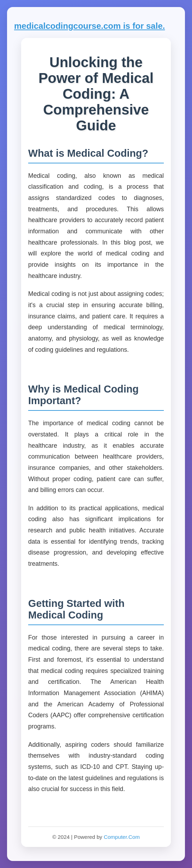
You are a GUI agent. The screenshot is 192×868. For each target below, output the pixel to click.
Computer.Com (122, 837)
